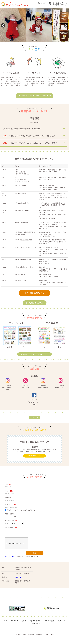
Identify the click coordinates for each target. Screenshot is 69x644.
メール (8, 516)
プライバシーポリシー (11, 558)
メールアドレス (9, 505)
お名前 (7, 484)
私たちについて (42, 3)
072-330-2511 (18, 579)
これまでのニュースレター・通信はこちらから (35, 354)
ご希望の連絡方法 (10, 514)
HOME (5, 622)
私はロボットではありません (15, 545)
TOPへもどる (34, 417)
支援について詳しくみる (34, 456)
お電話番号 (8, 498)
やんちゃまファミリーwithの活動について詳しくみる (34, 96)
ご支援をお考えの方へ (62, 3)
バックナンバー (62, 622)
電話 (14, 516)
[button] (32, 40)
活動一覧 (51, 3)
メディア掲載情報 (54, 5)
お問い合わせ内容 (10, 528)
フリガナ (7, 491)
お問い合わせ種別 (10, 521)
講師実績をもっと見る (35, 303)
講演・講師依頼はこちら (34, 293)
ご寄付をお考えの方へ (36, 622)
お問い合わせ (64, 5)
